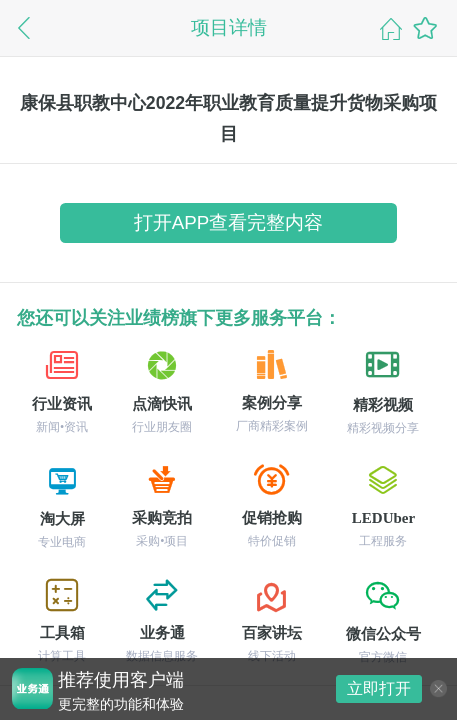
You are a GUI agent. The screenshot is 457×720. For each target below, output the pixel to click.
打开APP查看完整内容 (229, 222)
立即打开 (379, 688)
